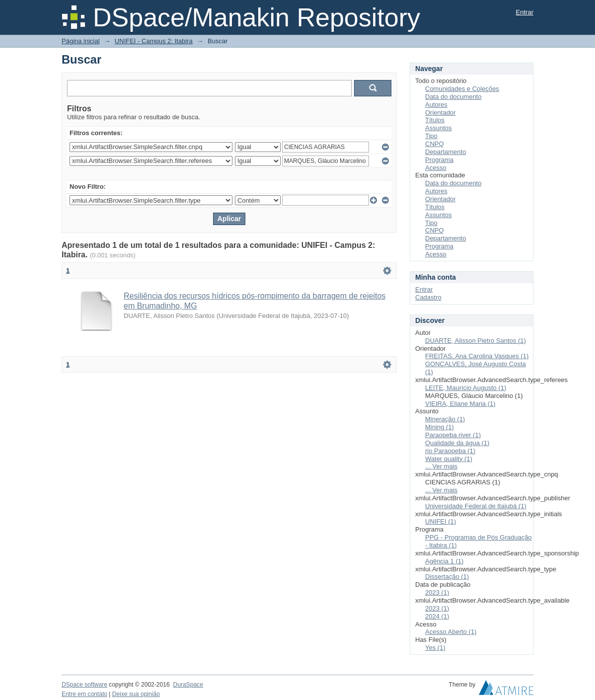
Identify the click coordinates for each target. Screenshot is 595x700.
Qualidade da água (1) (457, 443)
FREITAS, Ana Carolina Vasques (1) (477, 356)
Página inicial (81, 41)
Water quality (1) (449, 459)
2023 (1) (437, 592)
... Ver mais (441, 466)
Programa (439, 160)
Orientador (440, 113)
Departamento (446, 152)
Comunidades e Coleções (462, 89)
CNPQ (435, 144)
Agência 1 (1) (444, 561)
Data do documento (453, 97)
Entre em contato (84, 694)
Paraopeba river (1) (453, 435)
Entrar (525, 12)
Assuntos (438, 128)
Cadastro (428, 297)
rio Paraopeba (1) (450, 451)
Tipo (431, 136)
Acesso (436, 168)
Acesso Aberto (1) (451, 632)
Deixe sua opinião (136, 694)
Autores (436, 105)
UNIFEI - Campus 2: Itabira (154, 41)
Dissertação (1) (447, 577)
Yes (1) (435, 648)
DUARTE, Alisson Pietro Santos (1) (476, 341)
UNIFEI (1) (441, 521)
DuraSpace (188, 685)
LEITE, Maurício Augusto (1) (466, 388)
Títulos (435, 120)
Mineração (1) (445, 419)
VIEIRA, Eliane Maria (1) (460, 404)
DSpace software (84, 685)
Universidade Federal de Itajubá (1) (476, 506)
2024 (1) (437, 616)
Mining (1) (440, 427)
